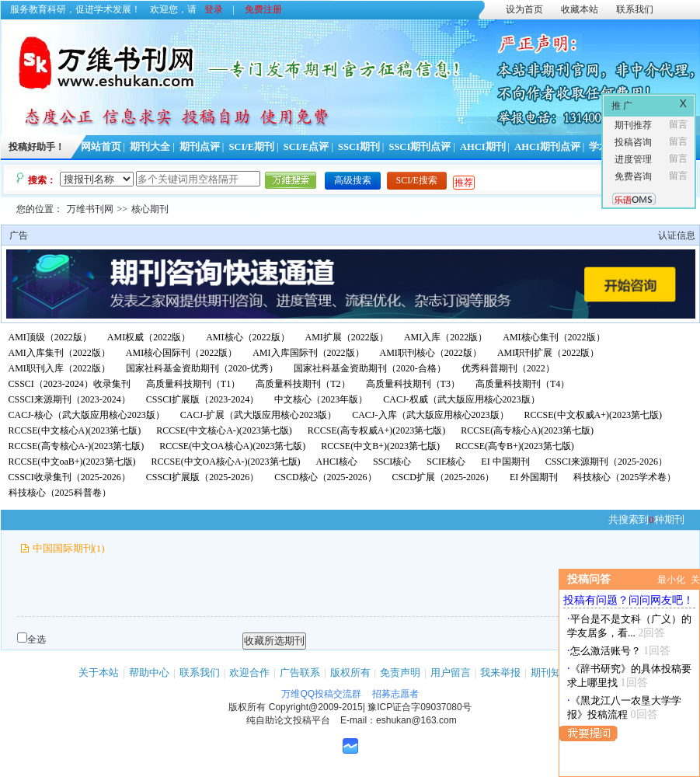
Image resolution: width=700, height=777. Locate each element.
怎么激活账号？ (606, 651)
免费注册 (263, 9)
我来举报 (500, 672)
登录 (214, 9)
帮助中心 (149, 672)
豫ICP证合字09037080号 (419, 707)
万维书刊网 (90, 209)
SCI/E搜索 (417, 180)
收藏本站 (580, 9)
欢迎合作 (249, 672)
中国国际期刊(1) (69, 548)
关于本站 (99, 672)
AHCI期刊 (483, 147)
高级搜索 (353, 180)
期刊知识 (551, 672)
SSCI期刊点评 (420, 147)
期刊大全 (150, 147)
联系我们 (635, 9)
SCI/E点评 (306, 147)
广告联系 (300, 672)
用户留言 (451, 672)
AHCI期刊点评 (547, 147)
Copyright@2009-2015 (316, 707)
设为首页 (524, 9)
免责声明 (400, 672)
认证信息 (677, 235)
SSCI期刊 (359, 147)
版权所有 (350, 672)
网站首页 (101, 147)
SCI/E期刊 (251, 147)
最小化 (671, 580)
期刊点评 (200, 147)
